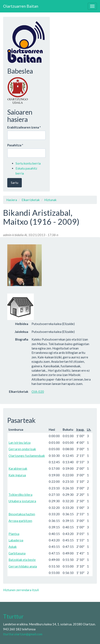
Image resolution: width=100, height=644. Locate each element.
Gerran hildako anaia (23, 566)
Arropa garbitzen (20, 521)
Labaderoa (16, 540)
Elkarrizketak (31, 200)
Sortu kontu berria (28, 163)
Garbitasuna (17, 553)
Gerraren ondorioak (22, 449)
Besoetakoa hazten (22, 514)
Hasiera (12, 200)
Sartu (15, 183)
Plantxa (14, 534)
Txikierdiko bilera (20, 495)
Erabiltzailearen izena (24, 127)
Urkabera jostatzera (22, 501)
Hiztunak (50, 200)
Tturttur (13, 616)
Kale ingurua (17, 475)
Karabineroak (18, 468)
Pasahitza (15, 145)
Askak (13, 547)
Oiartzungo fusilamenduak (27, 456)
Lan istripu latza (20, 443)
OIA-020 (38, 392)
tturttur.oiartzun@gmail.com (23, 634)
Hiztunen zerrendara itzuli (21, 590)
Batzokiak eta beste (22, 560)
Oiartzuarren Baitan (21, 6)
